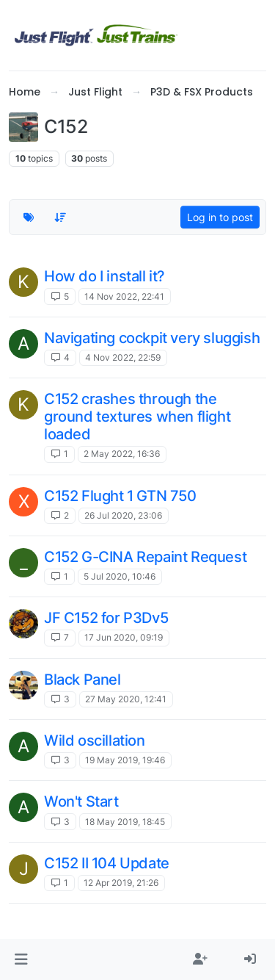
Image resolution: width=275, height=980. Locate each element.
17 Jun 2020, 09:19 (124, 637)
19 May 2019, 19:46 (125, 760)
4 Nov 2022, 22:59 (123, 357)
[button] (21, 959)
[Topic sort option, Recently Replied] (61, 217)
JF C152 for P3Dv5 (106, 618)
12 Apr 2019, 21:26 (121, 883)
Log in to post (220, 217)
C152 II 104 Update (107, 863)
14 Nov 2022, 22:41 (124, 296)
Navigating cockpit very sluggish (152, 338)
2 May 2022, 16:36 (122, 454)
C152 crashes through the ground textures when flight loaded (137, 417)
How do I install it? (104, 276)
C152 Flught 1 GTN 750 (120, 496)
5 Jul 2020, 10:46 (120, 576)
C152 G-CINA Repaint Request (145, 557)
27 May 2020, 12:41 (126, 699)
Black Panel (82, 680)
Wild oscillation (95, 741)
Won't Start (81, 801)
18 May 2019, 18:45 (125, 822)
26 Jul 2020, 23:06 (123, 515)
